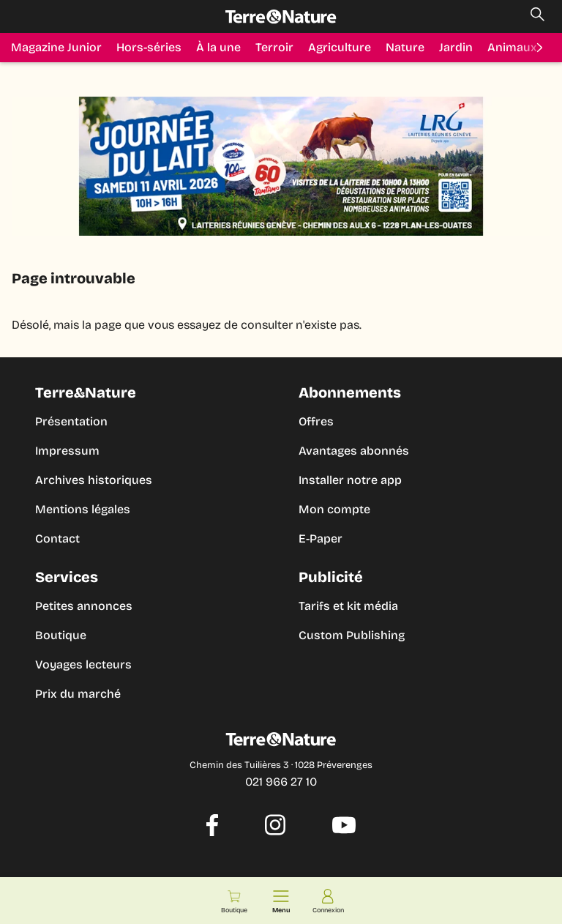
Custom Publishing (352, 635)
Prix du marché (78, 694)
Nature (405, 47)
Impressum (67, 451)
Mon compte (334, 509)
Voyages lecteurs (83, 664)
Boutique (61, 635)
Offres (316, 421)
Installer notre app (350, 480)
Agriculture (340, 47)
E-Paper (321, 539)
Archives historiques (94, 480)
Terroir (274, 47)
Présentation (71, 421)
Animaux (512, 47)
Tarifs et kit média (348, 606)
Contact (57, 539)
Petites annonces (84, 606)
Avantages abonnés (354, 451)
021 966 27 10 (281, 782)
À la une (218, 47)
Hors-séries (149, 47)
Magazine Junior (56, 47)
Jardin (456, 47)
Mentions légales (83, 509)
